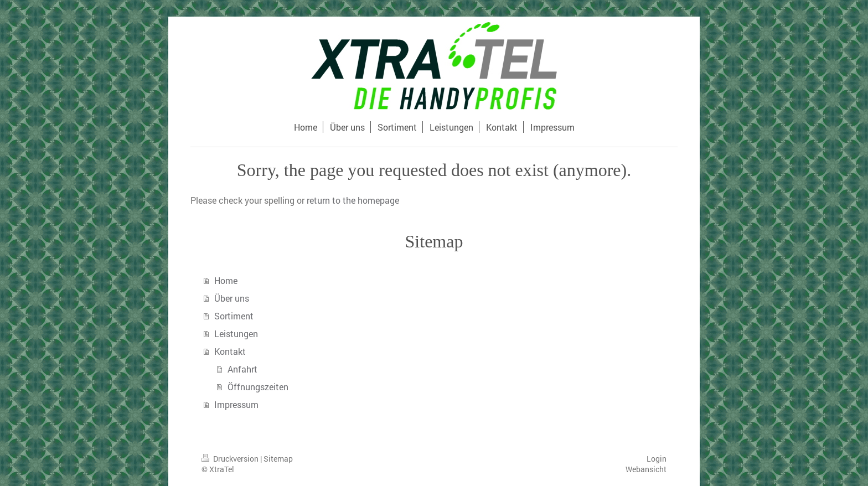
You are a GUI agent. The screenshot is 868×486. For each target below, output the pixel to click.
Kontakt (230, 351)
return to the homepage (353, 200)
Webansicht (646, 469)
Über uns (232, 298)
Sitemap (278, 459)
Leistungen (236, 334)
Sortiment (234, 316)
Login (657, 459)
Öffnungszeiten (258, 387)
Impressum (236, 404)
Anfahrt (242, 369)
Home (226, 280)
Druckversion (231, 459)
